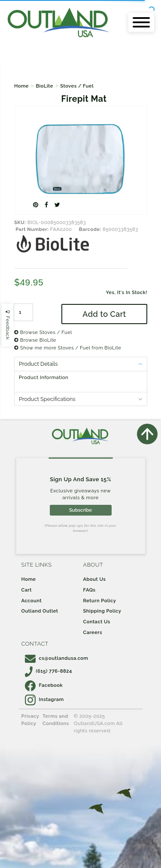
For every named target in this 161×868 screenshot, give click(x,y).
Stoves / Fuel (77, 86)
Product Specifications (47, 399)
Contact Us (97, 622)
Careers (93, 632)
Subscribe (80, 510)
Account (32, 601)
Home (21, 86)
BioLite (44, 86)
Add (104, 314)
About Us (95, 579)
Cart (27, 590)
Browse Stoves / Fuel (43, 332)
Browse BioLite (35, 340)
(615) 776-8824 (49, 671)
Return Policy (100, 601)
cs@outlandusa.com (57, 658)
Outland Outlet (40, 611)
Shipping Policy (102, 611)
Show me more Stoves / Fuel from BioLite (68, 348)
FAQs (90, 590)
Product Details (38, 364)
